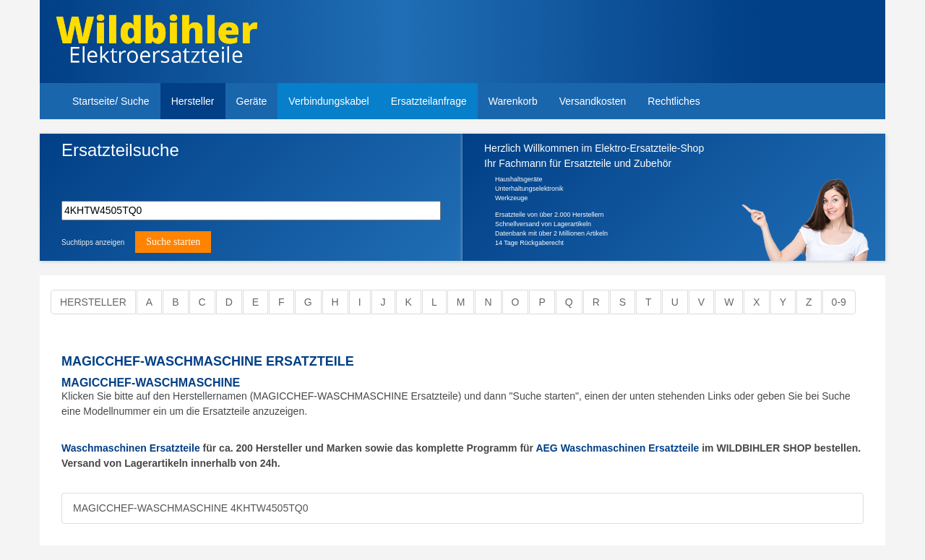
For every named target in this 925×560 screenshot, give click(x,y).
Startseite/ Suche (111, 101)
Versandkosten (593, 101)
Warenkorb (513, 101)
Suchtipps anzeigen (93, 242)
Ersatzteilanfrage (429, 101)
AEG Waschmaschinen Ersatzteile (617, 448)
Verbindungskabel (328, 101)
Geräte (252, 101)
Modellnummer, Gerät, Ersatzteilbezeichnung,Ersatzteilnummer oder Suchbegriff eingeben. (171, 175)
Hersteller (193, 101)
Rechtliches (674, 101)
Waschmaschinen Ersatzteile (131, 448)
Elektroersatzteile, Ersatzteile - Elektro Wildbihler (156, 43)
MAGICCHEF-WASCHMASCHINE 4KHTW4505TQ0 (190, 508)
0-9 (839, 302)
